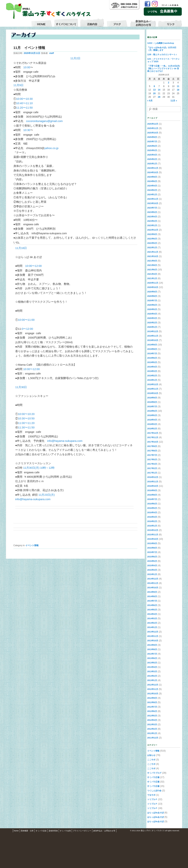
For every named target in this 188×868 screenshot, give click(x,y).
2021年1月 (152, 278)
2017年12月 (153, 433)
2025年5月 (152, 150)
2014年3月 (152, 618)
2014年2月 (152, 623)
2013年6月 (152, 658)
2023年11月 (153, 199)
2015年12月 (153, 530)
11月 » (174, 101)
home (16, 831)
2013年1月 (152, 680)
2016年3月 (152, 517)
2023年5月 (152, 212)
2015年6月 (152, 557)
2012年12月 (153, 685)
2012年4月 (152, 720)
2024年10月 (153, 172)
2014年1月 (152, 627)
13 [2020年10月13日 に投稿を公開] (154, 90)
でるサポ (151, 795)
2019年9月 (152, 345)
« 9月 (150, 101)
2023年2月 (152, 221)
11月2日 (75, 58)
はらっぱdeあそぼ (156, 813)
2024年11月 (153, 168)
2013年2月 (152, 676)
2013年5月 (152, 663)
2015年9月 (152, 543)
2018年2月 (152, 429)
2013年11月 (153, 636)
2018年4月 (152, 420)
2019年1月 (152, 380)
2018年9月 (152, 398)
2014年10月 (153, 588)
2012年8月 (152, 702)
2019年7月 (152, 353)
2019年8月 (152, 349)
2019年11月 (153, 336)
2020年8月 (152, 296)
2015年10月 (153, 539)
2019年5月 (152, 362)
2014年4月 (152, 614)
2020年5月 (152, 309)
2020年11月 (153, 283)
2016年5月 (152, 508)
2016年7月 (152, 499)
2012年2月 (152, 729)
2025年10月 (153, 133)
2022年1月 (152, 248)
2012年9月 (152, 698)
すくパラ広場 (153, 777)
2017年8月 (152, 451)
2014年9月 (152, 592)
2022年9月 (152, 234)
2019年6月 (152, 358)
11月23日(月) (47, 495)
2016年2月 (152, 521)
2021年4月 (152, 274)
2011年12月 (153, 738)
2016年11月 (153, 482)
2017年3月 (152, 464)
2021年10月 (153, 256)
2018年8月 (152, 402)
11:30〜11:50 (26, 427)
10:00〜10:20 (26, 414)
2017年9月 (152, 446)
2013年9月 (152, 645)
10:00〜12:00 (33, 266)
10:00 (27, 67)
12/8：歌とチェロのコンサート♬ (162, 54)
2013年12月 (153, 632)
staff (51, 53)
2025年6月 (152, 146)
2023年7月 (152, 208)
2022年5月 (152, 243)
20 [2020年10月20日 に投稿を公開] (154, 93)
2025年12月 (153, 124)
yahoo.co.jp (51, 148)
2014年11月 (153, 583)
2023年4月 (152, 217)
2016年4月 (152, 512)
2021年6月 (152, 270)
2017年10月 (153, 442)
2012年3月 (152, 724)
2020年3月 (152, 318)
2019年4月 (152, 367)
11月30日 (21, 387)
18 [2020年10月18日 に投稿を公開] (178, 90)
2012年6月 (152, 711)
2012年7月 (152, 707)
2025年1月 (152, 164)
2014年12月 (153, 579)
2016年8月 (152, 495)
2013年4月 (152, 667)
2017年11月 (153, 437)
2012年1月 (152, 733)
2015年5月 (152, 561)
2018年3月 (152, 424)
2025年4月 (152, 155)
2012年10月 (153, 694)
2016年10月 (153, 486)
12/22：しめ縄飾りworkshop (161, 43)
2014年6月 (152, 605)
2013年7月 (152, 654)
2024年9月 (152, 177)
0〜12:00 (27, 329)
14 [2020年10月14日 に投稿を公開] (159, 90)
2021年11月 (153, 252)
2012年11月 (153, 689)
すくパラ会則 (65, 831)
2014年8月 (152, 596)
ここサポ (151, 760)
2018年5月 (152, 415)
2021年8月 (152, 265)
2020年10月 (153, 287)
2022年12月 (153, 230)
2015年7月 (152, 552)
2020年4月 (152, 314)
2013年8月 (152, 649)
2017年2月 (152, 468)
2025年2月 (152, 159)
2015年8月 (152, 548)
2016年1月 (152, 526)
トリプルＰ (152, 799)
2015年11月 (153, 535)
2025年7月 (152, 142)
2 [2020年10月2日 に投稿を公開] (169, 83)
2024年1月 (152, 195)
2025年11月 (153, 128)
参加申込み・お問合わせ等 (104, 831)
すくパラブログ (154, 773)
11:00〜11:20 (26, 423)
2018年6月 (152, 411)
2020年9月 (152, 292)
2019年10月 (153, 340)
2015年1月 (152, 574)
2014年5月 (152, 610)
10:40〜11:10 (24, 103)
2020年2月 (152, 323)
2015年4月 (152, 565)
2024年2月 (152, 190)
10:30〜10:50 (26, 418)
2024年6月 (152, 181)
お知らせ (151, 755)
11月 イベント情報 (29, 48)
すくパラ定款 (41, 831)
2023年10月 (153, 203)
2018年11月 (153, 389)
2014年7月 (152, 601)
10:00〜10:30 (24, 99)
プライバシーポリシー (82, 831)
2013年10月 (153, 641)
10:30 (27, 130)
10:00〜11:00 (26, 320)
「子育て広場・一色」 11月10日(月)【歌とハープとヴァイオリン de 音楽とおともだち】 (164, 68)
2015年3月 (152, 570)
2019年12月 (153, 331)
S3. (181, 831)
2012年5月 (152, 716)
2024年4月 (152, 186)
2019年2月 (152, 376)
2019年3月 (152, 371)
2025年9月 (152, 137)
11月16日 (21, 248)
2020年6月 (152, 305)
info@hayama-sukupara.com (65, 441)
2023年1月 (152, 225)
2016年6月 (152, 504)
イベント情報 (32, 545)
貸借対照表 (53, 831)
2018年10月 (153, 393)
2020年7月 (152, 300)
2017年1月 (152, 473)
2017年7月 (152, 455)
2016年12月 (153, 477)
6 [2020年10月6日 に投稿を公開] (154, 86)
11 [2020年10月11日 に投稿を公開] (178, 86)
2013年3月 (152, 671)
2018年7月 (152, 406)
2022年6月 (152, 239)
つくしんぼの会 (154, 791)
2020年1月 (152, 327)
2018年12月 (153, 384)
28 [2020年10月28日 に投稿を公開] (159, 97)
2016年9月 (152, 490)
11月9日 (18, 85)
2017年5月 (152, 459)
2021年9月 (152, 261)
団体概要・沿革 (27, 831)
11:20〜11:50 (24, 108)
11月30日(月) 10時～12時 (39, 468)
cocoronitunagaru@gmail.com (44, 121)
